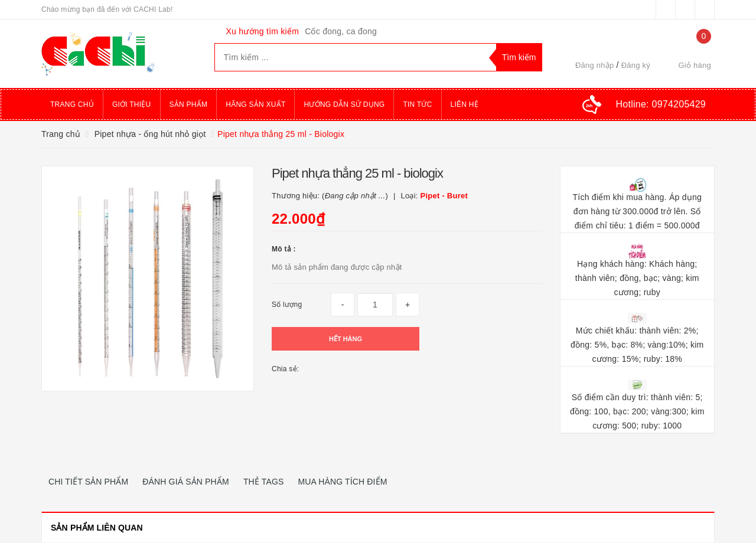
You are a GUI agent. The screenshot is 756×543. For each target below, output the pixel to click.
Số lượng (287, 305)
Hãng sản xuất (255, 104)
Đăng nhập (595, 65)
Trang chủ (72, 104)
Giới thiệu (132, 104)
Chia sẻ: (285, 369)
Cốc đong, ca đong (341, 31)
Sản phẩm (189, 104)
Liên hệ (465, 104)
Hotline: (661, 104)
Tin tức (417, 104)
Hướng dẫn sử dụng (344, 104)
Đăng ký (636, 65)
